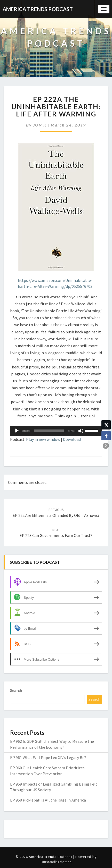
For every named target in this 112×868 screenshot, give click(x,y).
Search (16, 690)
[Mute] (81, 431)
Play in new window (43, 439)
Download (72, 439)
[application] (56, 431)
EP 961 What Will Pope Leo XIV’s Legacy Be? (48, 757)
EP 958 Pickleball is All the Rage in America (48, 800)
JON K (40, 125)
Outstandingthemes (56, 862)
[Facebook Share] (106, 436)
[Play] (17, 431)
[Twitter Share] (106, 425)
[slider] (49, 431)
